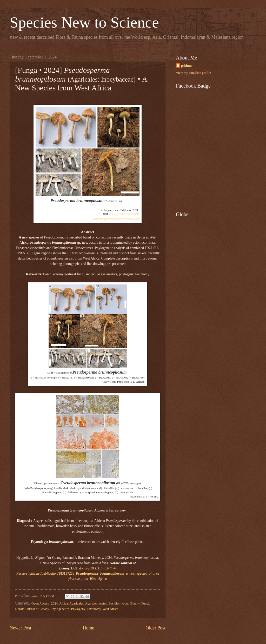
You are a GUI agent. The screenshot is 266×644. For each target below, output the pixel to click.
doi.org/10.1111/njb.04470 (124, 214)
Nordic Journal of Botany (32, 609)
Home (88, 628)
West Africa (110, 609)
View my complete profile (193, 73)
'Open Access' (40, 603)
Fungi (145, 603)
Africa (64, 603)
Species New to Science (84, 22)
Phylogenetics (60, 609)
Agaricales (77, 603)
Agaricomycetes (96, 603)
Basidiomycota (119, 603)
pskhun (186, 66)
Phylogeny (78, 609)
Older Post (155, 628)
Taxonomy (94, 609)
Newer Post (21, 628)
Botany (135, 603)
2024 (55, 603)
